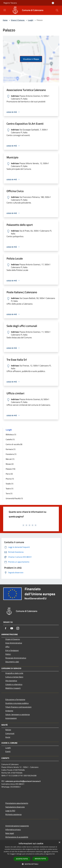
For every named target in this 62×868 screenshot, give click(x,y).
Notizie (8, 730)
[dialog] (31, 854)
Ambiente (9, 711)
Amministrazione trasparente (17, 826)
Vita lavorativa (11, 681)
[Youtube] (12, 628)
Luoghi (31, 20)
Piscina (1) (10, 479)
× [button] (59, 843)
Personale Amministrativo (16, 658)
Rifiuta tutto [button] (40, 859)
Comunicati (10, 733)
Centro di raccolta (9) (14, 444)
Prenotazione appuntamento (17, 803)
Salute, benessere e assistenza (18, 714)
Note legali (10, 833)
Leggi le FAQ (10, 811)
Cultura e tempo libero (14, 677)
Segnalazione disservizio (15, 807)
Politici (8, 654)
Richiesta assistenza (13, 814)
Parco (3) (9, 474)
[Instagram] (18, 628)
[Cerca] (57, 10)
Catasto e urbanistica (14, 684)
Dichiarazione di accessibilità (17, 837)
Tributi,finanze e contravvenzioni (18, 707)
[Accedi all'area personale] (53, 3)
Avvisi (8, 737)
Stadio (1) (9, 484)
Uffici (7, 647)
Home (5, 20)
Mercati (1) (10, 459)
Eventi (8, 751)
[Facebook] (6, 628)
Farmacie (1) (11, 449)
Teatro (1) (9, 489)
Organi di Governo (13, 639)
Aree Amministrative (14, 643)
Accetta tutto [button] (22, 859)
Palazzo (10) (10, 469)
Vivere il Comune (18, 20)
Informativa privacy (13, 829)
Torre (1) (9, 493)
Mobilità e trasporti (13, 688)
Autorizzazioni (11, 718)
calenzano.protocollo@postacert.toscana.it (23, 781)
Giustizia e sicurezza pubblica (17, 703)
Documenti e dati (12, 662)
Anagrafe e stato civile (14, 673)
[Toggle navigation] (5, 10)
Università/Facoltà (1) (14, 498)
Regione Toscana (10, 3)
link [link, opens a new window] (54, 854)
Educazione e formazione (15, 699)
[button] (31, 864)
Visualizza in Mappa (31, 59)
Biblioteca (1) (11, 434)
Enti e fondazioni (12, 650)
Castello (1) (10, 439)
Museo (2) (10, 464)
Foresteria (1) (11, 454)
